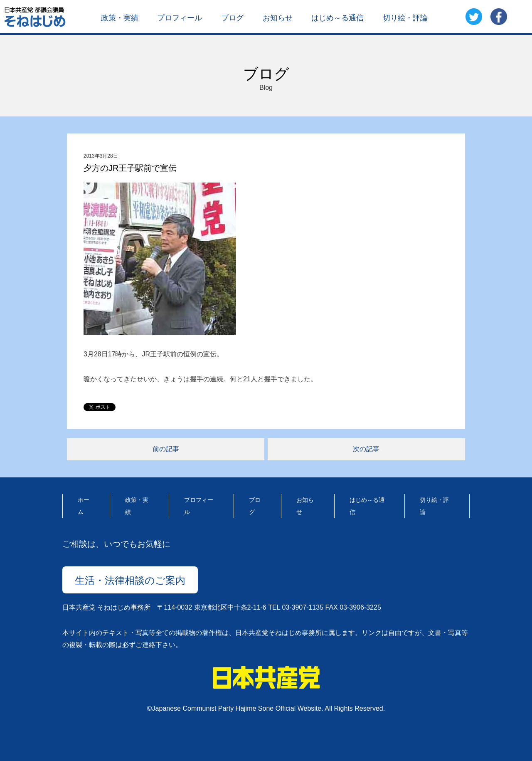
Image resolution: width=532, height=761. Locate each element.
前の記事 (166, 449)
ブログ (232, 17)
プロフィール (180, 17)
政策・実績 (120, 17)
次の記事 (366, 449)
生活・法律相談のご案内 (130, 580)
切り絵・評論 (405, 17)
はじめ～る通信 (337, 17)
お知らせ (278, 17)
